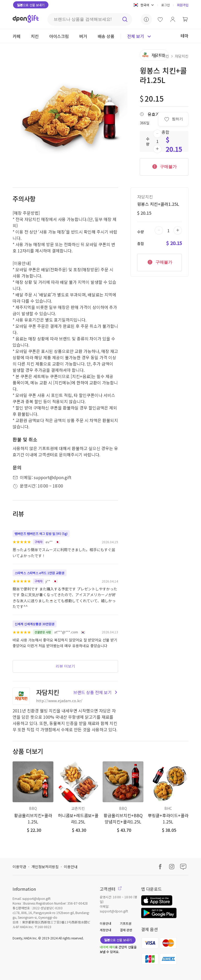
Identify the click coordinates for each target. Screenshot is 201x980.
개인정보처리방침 (45, 867)
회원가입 (183, 5)
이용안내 (71, 867)
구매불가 (164, 166)
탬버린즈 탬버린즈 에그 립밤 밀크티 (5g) (41, 533)
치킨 (166, 56)
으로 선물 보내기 (31, 5)
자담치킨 (182, 56)
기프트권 (126, 923)
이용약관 (19, 867)
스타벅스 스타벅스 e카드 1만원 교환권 (40, 573)
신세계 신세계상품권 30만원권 (35, 624)
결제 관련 (126, 930)
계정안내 (105, 930)
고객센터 (111, 889)
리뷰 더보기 (65, 666)
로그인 (166, 5)
